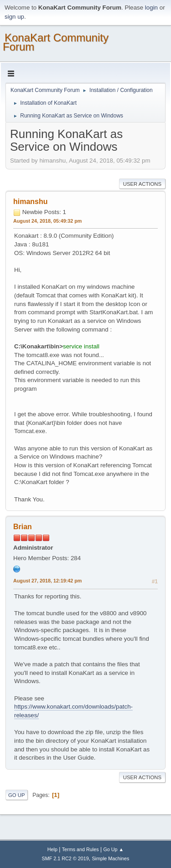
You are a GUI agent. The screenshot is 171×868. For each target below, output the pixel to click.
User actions (142, 184)
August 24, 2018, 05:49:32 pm (47, 221)
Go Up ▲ (113, 849)
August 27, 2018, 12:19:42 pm (47, 581)
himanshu (31, 202)
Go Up (17, 795)
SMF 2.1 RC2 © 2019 (65, 858)
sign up (14, 17)
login (151, 8)
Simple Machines (110, 858)
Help (52, 849)
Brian (23, 527)
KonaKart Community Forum (56, 42)
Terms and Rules (80, 849)
